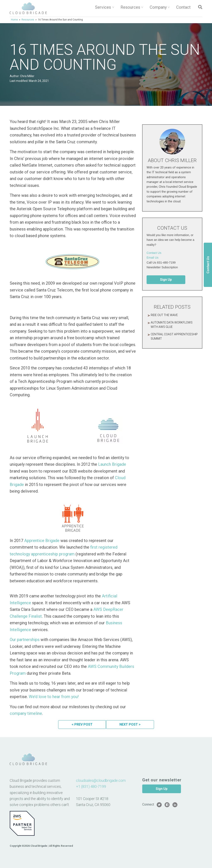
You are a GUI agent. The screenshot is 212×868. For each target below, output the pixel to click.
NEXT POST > (130, 724)
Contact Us (154, 253)
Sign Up (166, 280)
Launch (105, 464)
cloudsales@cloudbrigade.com (101, 780)
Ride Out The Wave (164, 315)
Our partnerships (25, 640)
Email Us (153, 258)
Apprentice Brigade (42, 541)
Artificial (110, 596)
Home (14, 20)
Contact (183, 7)
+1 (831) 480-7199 (91, 786)
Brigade (119, 464)
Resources (130, 7)
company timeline (26, 713)
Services (103, 7)
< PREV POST (82, 724)
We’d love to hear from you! (54, 697)
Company (158, 7)
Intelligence (20, 603)
